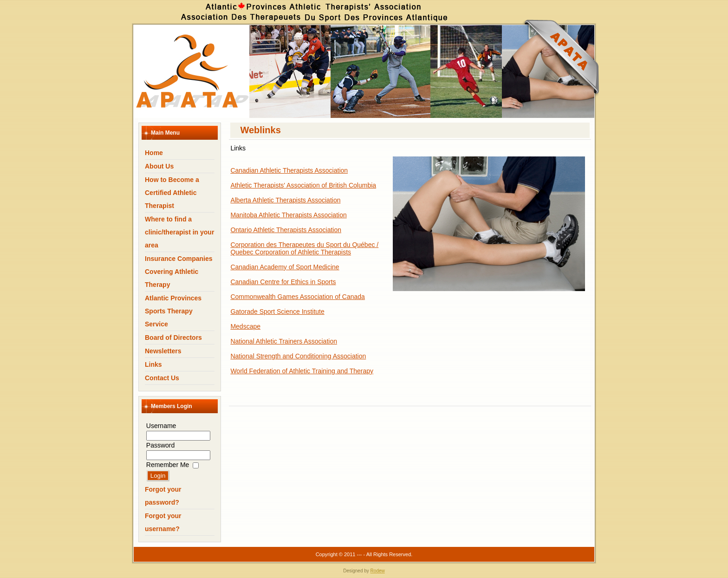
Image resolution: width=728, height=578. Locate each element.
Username (161, 426)
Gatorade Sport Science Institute (277, 312)
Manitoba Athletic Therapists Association (288, 215)
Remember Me (168, 465)
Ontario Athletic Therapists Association (286, 230)
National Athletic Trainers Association (284, 341)
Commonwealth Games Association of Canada (297, 297)
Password (160, 445)
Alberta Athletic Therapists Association (285, 200)
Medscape (245, 326)
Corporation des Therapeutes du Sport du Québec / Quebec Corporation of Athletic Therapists (304, 248)
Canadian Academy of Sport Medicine (285, 267)
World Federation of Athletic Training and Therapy (302, 371)
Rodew (378, 571)
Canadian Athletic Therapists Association (289, 170)
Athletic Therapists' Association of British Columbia (303, 185)
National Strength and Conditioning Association (298, 356)
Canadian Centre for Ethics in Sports (283, 282)
